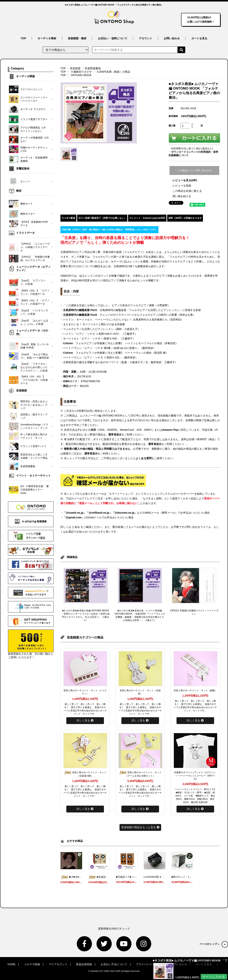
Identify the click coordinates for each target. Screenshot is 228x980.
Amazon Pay (170, 430)
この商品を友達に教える (187, 191)
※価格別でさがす (81, 72)
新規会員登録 (84, 964)
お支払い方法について (114, 964)
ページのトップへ (214, 944)
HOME (12, 964)
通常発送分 (115, 435)
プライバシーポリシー (149, 964)
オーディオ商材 (47, 38)
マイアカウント (58, 964)
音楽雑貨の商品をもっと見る (140, 827)
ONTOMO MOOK (81, 75)
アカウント (146, 38)
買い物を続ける (182, 196)
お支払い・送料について (113, 38)
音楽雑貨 (75, 68)
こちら (76, 527)
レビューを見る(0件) (185, 180)
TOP (23, 38)
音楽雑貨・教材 (77, 38)
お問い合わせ (172, 38)
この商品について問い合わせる (194, 170)
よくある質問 (144, 458)
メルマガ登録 (32, 964)
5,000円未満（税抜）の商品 (114, 72)
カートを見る (199, 38)
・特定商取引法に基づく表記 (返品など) (191, 148)
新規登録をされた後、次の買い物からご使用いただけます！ (31, 644)
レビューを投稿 (182, 186)
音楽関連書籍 (93, 68)
